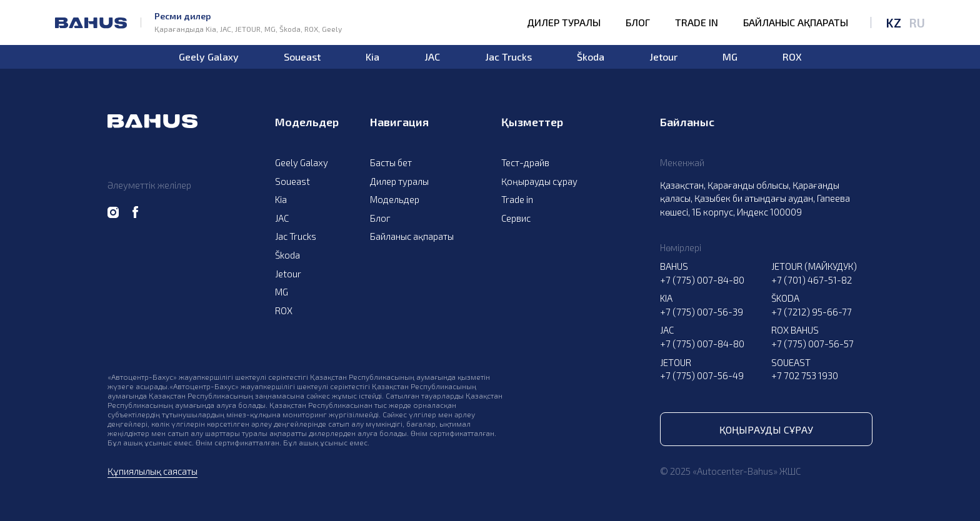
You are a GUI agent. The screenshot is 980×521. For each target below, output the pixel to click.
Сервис (516, 218)
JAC (432, 57)
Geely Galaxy (209, 57)
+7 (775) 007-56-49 (702, 375)
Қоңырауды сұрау (539, 181)
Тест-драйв (525, 162)
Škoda (591, 57)
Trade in (697, 22)
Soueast (302, 57)
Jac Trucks (508, 57)
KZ (893, 22)
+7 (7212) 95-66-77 (812, 312)
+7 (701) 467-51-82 (812, 280)
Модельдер (395, 199)
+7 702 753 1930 (805, 375)
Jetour (663, 57)
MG (730, 57)
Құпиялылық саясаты (152, 471)
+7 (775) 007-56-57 (812, 344)
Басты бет (391, 162)
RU (917, 22)
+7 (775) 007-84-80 (702, 280)
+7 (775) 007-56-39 (702, 312)
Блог (638, 22)
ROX (792, 57)
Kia (372, 57)
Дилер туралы (564, 22)
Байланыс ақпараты (796, 22)
